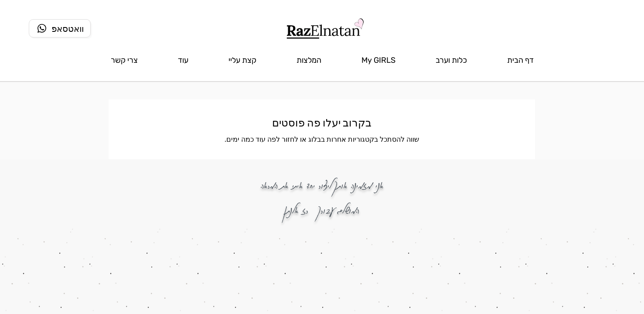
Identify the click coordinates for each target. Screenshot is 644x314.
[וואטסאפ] (60, 28)
